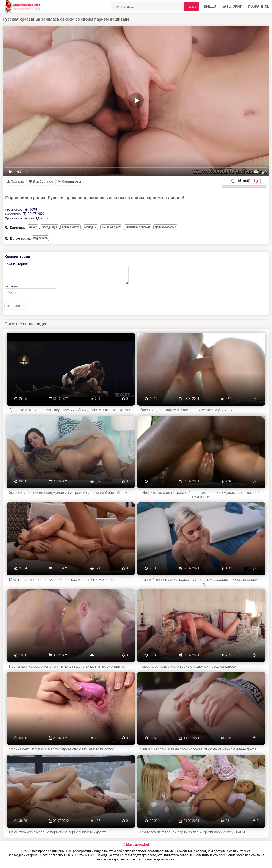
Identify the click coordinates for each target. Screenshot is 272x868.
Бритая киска (71, 227)
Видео (210, 6)
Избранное (259, 6)
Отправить (15, 306)
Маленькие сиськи (137, 227)
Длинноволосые (165, 227)
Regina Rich (40, 238)
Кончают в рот (111, 227)
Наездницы (49, 227)
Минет (33, 227)
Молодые (91, 227)
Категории (232, 6)
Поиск (192, 7)
